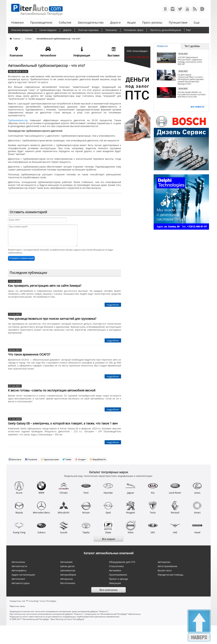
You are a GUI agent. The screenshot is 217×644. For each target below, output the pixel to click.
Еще (196, 22)
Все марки (108, 539)
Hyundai (108, 488)
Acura (19, 488)
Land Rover (175, 488)
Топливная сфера (134, 30)
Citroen (64, 488)
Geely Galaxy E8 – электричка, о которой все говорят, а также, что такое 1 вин (63, 423)
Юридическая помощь (170, 575)
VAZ (153, 527)
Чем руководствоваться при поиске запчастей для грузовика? (52, 319)
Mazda (19, 507)
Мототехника (68, 583)
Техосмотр (111, 30)
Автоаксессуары (21, 583)
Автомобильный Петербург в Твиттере (180, 9)
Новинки (17, 22)
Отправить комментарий (21, 258)
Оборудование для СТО (122, 562)
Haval (197, 527)
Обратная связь (17, 606)
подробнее (113, 305)
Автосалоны (18, 562)
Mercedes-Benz (41, 507)
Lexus (197, 488)
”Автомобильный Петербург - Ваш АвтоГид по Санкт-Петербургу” (53, 619)
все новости (197, 107)
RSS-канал (195, 9)
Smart (197, 507)
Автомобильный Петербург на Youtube (187, 9)
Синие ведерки (48, 30)
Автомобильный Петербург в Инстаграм (173, 9)
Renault (175, 507)
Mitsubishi (64, 507)
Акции (131, 22)
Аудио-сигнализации (23, 575)
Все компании (108, 590)
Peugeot (130, 507)
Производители (41, 22)
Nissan (86, 507)
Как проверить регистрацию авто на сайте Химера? (45, 286)
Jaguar (130, 488)
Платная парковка (88, 30)
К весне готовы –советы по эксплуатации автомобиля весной (52, 390)
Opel (108, 507)
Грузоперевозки (118, 575)
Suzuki (64, 527)
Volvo (130, 527)
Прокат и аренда (118, 579)
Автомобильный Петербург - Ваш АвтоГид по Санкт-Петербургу (35, 9)
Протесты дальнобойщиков (166, 30)
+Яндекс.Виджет (202, 9)
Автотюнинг (18, 579)
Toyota (86, 527)
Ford (86, 488)
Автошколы (164, 562)
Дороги (115, 22)
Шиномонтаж (68, 570)
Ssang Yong (19, 527)
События (65, 22)
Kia (153, 488)
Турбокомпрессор (18, 120)
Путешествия (178, 22)
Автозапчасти (19, 566)
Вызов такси (165, 570)
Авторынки (67, 579)
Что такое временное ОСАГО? (29, 354)
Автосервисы (19, 570)
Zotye (108, 527)
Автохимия (66, 562)
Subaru (41, 527)
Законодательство (91, 22)
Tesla (153, 507)
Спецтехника (116, 566)
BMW (41, 488)
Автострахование (167, 566)
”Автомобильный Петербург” (114, 614)
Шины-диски (67, 566)
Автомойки (115, 570)
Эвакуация (115, 583)
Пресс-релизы (152, 22)
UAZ (175, 527)
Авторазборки (68, 575)
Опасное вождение (22, 30)
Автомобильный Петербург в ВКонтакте (165, 9)
